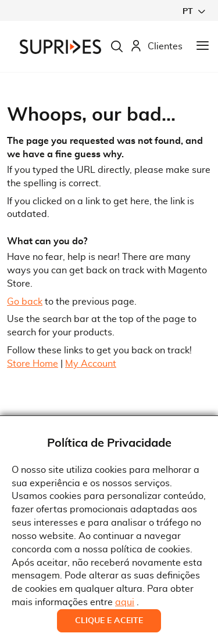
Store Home (33, 364)
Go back (25, 302)
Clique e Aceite (109, 621)
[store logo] (60, 47)
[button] (194, 11)
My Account (91, 364)
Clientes (156, 47)
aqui (125, 602)
